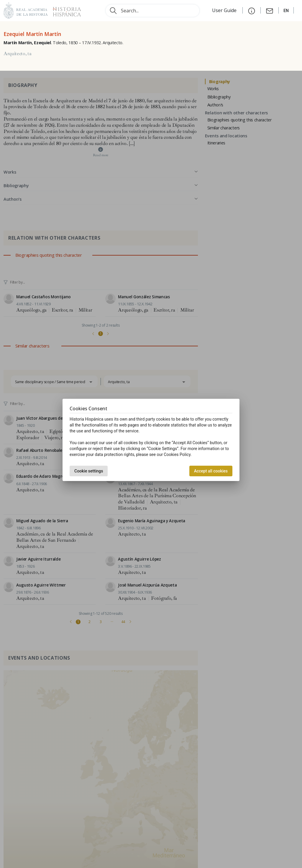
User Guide (225, 10)
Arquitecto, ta (18, 54)
